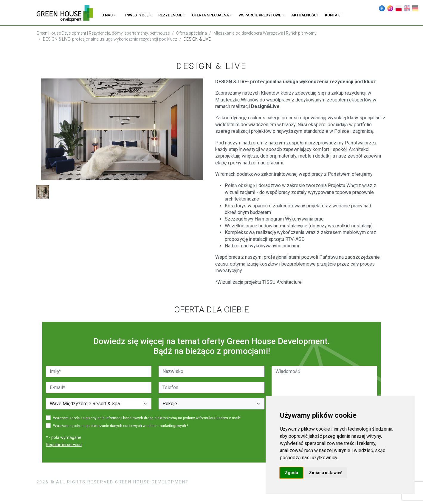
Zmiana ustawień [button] (326, 473)
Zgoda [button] (291, 473)
